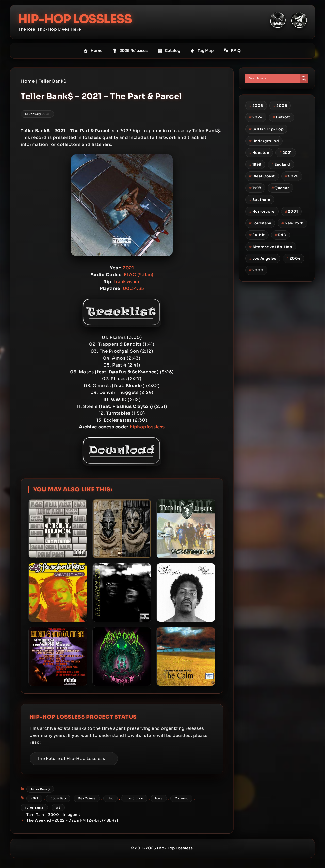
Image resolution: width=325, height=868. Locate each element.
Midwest (181, 798)
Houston (259, 152)
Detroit (281, 117)
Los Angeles (263, 258)
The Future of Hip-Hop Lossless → (74, 759)
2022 (292, 176)
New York (292, 223)
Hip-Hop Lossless (76, 19)
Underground (264, 141)
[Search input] (274, 78)
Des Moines (87, 798)
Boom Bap (58, 798)
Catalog (169, 51)
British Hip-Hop (266, 129)
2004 (293, 258)
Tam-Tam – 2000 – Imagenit (53, 815)
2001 (291, 211)
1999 (255, 164)
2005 (256, 106)
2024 (256, 117)
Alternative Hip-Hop (271, 247)
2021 (34, 798)
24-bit (257, 235)
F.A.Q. (233, 51)
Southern (260, 200)
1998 (255, 188)
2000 (256, 270)
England (281, 164)
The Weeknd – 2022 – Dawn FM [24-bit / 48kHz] (72, 820)
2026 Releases (130, 51)
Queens (281, 188)
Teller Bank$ (53, 81)
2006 (280, 106)
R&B (281, 235)
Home (93, 51)
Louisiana (260, 223)
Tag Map (202, 51)
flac (110, 798)
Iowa (159, 798)
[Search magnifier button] (304, 78)
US (58, 807)
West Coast (262, 176)
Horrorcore (134, 798)
